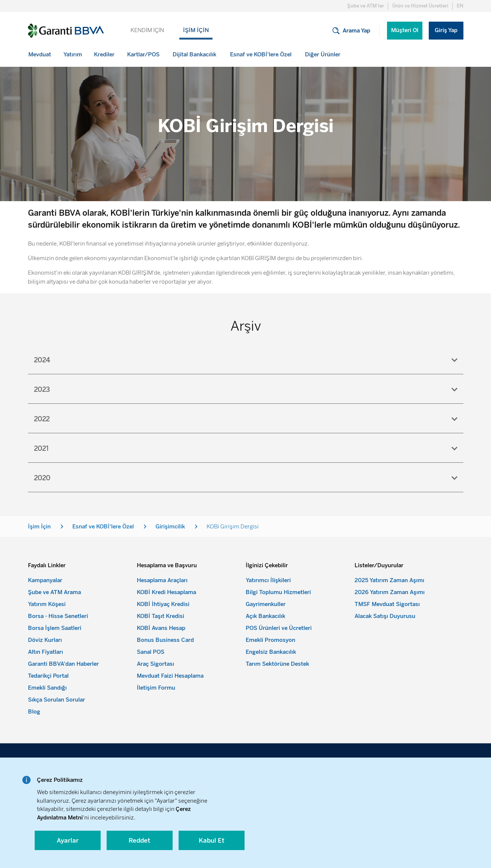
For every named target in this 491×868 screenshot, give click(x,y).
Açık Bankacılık (265, 616)
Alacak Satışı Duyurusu (385, 616)
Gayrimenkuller (266, 604)
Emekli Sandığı (47, 688)
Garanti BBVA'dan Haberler (63, 664)
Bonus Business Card (165, 640)
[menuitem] (40, 54)
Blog (34, 712)
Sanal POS (151, 652)
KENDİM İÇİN (147, 30)
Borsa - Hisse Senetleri (58, 616)
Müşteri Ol (405, 30)
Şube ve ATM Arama (54, 592)
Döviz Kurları (45, 640)
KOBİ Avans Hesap (161, 628)
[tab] (246, 359)
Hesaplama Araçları (162, 580)
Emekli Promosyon (270, 640)
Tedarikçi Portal (48, 676)
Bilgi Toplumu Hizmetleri (278, 592)
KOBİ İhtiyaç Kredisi (163, 604)
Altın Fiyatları (45, 652)
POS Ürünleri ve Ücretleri (279, 628)
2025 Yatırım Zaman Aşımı (389, 580)
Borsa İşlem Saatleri (55, 628)
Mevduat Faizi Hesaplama (170, 676)
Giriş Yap (446, 30)
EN (460, 6)
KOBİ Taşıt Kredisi (160, 616)
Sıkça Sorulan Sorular (56, 700)
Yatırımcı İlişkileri (268, 580)
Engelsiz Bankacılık (271, 652)
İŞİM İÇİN (196, 30)
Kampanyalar (45, 580)
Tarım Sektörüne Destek (277, 664)
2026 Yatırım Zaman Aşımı (390, 592)
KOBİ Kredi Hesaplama (166, 592)
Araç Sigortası (155, 664)
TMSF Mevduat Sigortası (387, 604)
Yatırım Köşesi (47, 604)
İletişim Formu (156, 688)
